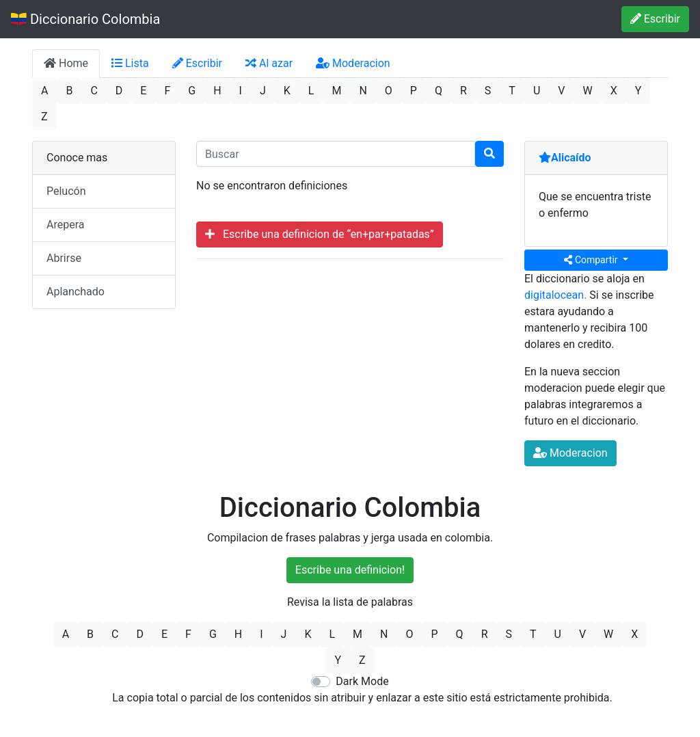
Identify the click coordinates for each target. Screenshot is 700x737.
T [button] (512, 91)
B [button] (69, 91)
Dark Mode (362, 681)
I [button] (241, 91)
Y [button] (638, 91)
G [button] (192, 91)
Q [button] (439, 91)
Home (66, 63)
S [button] (488, 91)
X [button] (614, 91)
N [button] (363, 91)
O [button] (389, 91)
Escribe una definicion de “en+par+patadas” (320, 234)
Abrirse (64, 258)
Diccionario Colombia (85, 19)
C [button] (94, 91)
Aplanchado (76, 292)
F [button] (167, 91)
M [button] (336, 91)
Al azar (269, 63)
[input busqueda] (336, 154)
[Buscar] (489, 154)
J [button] (263, 91)
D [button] (119, 91)
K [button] (287, 91)
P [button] (414, 91)
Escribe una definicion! (350, 570)
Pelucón (66, 191)
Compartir (592, 260)
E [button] (143, 91)
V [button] (561, 91)
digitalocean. (555, 295)
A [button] (44, 91)
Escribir (655, 19)
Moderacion (353, 63)
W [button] (587, 91)
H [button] (217, 91)
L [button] (311, 91)
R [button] (463, 91)
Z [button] (44, 117)
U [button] (537, 91)
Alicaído (565, 158)
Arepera (65, 225)
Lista (130, 63)
